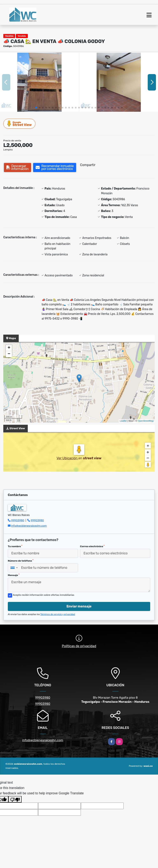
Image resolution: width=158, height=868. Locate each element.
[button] (36, 108)
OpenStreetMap (146, 421)
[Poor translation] (15, 799)
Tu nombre (15, 546)
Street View (20, 124)
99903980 (18, 520)
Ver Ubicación (67, 458)
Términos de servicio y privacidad (58, 614)
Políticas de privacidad (79, 646)
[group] (39, 82)
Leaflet (123, 421)
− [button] (9, 354)
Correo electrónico (92, 546)
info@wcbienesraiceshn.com (29, 526)
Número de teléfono (21, 561)
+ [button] (9, 348)
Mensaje (14, 575)
